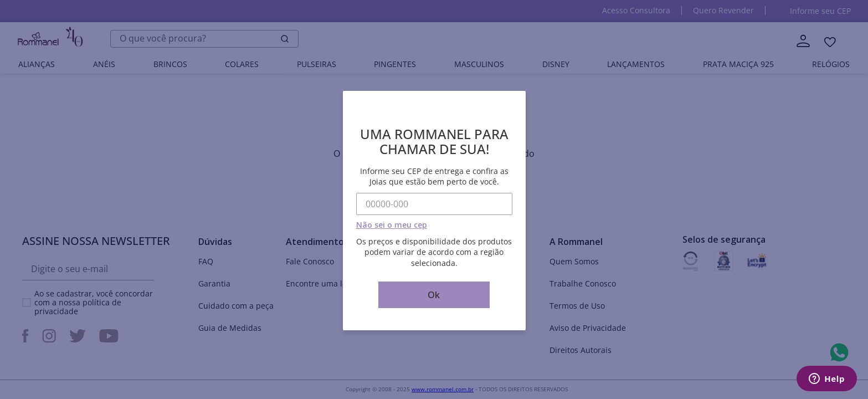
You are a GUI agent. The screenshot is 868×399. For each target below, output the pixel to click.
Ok (434, 295)
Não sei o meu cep (392, 225)
